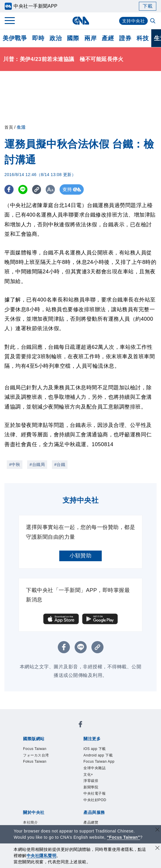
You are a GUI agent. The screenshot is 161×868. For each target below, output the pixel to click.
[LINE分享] (25, 189)
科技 (143, 38)
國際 (73, 38)
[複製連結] (40, 189)
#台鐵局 (37, 464)
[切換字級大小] (55, 189)
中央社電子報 (100, 806)
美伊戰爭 (15, 38)
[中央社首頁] (81, 21)
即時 (38, 38)
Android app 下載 (105, 758)
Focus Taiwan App (106, 766)
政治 (56, 38)
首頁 (9, 127)
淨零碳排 (94, 790)
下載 (148, 6)
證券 (125, 38)
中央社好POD (100, 814)
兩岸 (90, 38)
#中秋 (15, 464)
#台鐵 (60, 464)
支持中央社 (133, 21)
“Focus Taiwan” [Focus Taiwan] (124, 837)
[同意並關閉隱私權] (157, 849)
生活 (21, 127)
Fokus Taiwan (40, 766)
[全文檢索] (153, 21)
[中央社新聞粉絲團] (80, 726)
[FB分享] (10, 189)
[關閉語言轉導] (157, 830)
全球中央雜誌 (100, 774)
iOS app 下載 (100, 750)
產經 (108, 38)
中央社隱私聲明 (42, 856)
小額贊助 (80, 556)
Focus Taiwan (40, 750)
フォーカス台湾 (42, 758)
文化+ (91, 782)
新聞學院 (94, 798)
